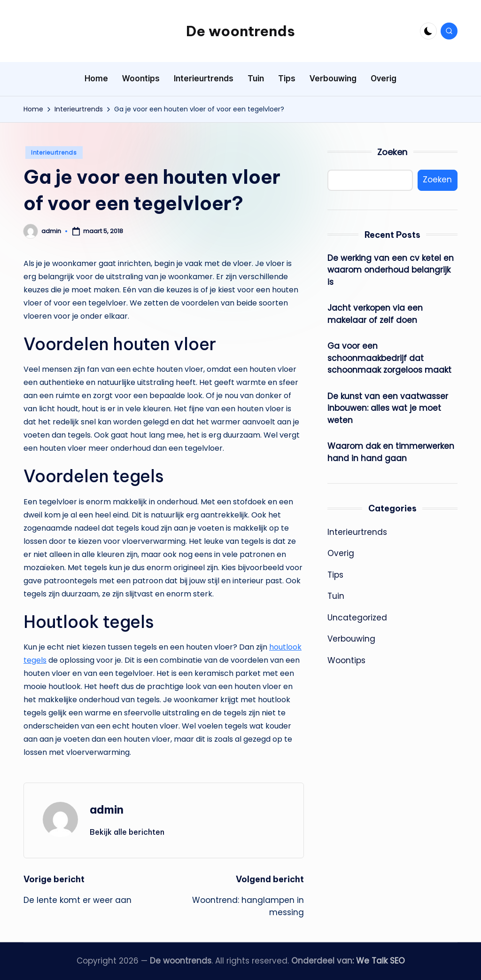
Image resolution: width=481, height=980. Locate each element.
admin (107, 809)
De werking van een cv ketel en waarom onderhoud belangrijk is (391, 270)
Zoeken (392, 152)
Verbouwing (351, 639)
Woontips (346, 660)
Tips (335, 575)
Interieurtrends (54, 153)
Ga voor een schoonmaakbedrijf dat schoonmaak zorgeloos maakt (389, 358)
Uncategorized (357, 618)
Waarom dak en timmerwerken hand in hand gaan (391, 452)
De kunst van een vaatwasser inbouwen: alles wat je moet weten (388, 408)
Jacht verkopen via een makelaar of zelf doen (375, 314)
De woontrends (240, 31)
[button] (127, 832)
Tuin (336, 596)
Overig (341, 553)
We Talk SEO (380, 961)
